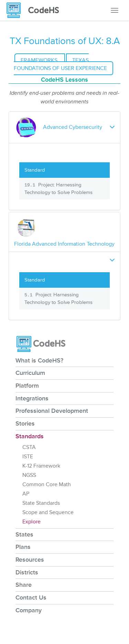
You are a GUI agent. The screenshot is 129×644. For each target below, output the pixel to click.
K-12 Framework (41, 466)
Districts (27, 572)
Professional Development (52, 411)
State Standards (41, 503)
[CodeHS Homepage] (35, 10)
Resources (30, 560)
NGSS (29, 475)
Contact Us (31, 597)
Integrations (32, 398)
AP (26, 494)
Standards (30, 436)
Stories (25, 423)
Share (24, 585)
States (24, 534)
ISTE (28, 457)
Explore (31, 522)
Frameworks (40, 60)
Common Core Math (47, 484)
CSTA (29, 447)
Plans (23, 547)
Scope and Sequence (48, 512)
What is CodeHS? (39, 360)
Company (29, 610)
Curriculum (30, 373)
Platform (27, 386)
